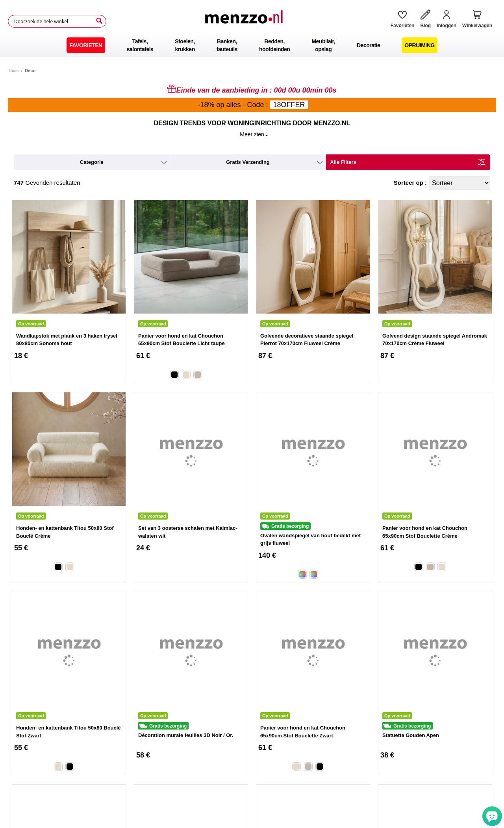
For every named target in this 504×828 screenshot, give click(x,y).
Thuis (13, 71)
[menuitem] (86, 45)
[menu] (252, 45)
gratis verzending (248, 162)
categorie (92, 162)
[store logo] (245, 21)
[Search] (99, 21)
